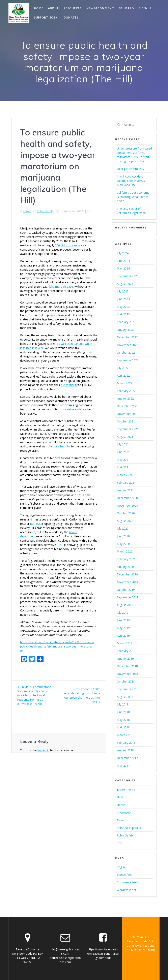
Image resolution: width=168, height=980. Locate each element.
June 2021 (123, 452)
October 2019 (126, 590)
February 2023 (126, 322)
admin (27, 211)
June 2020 (123, 536)
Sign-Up (145, 8)
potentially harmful (58, 446)
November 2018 (127, 674)
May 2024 (123, 268)
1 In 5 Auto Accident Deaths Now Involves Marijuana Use (131, 181)
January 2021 (125, 490)
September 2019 (128, 597)
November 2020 (127, 505)
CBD (60, 545)
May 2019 (123, 628)
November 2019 (127, 582)
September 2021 (128, 429)
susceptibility (69, 385)
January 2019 (125, 658)
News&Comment (100, 8)
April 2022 (123, 375)
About (53, 8)
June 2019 (123, 620)
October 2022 (126, 353)
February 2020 (126, 559)
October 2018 (126, 681)
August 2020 (125, 521)
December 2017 (127, 758)
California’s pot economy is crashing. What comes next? (133, 197)
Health (121, 797)
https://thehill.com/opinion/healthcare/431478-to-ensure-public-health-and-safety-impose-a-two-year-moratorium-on (58, 646)
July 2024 (123, 253)
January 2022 (125, 398)
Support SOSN (46, 17)
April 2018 (123, 727)
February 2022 (126, 391)
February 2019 (126, 651)
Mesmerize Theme (143, 950)
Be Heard (126, 8)
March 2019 (125, 643)
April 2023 (123, 314)
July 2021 (123, 444)
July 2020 (123, 528)
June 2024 (123, 261)
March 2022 (125, 383)
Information (125, 812)
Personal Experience (130, 828)
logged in (43, 750)
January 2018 (125, 750)
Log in (121, 867)
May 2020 (123, 544)
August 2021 (125, 437)
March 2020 (125, 551)
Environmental (126, 789)
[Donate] (70, 17)
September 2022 (128, 360)
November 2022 (127, 345)
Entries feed (125, 875)
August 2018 (125, 697)
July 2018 (123, 704)
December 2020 (127, 498)
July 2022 (123, 368)
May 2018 (123, 720)
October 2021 (126, 421)
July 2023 (123, 291)
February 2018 (126, 743)
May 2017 (123, 766)
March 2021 (125, 475)
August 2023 (125, 284)
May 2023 (123, 307)
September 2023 (128, 276)
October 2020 (126, 513)
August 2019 (125, 605)
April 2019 (123, 636)
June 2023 (123, 299)
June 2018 (123, 712)
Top (119, 843)
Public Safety (45, 211)
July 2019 (123, 613)
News (121, 820)
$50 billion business (68, 245)
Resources (73, 8)
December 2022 (127, 337)
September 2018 (128, 689)
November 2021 (127, 414)
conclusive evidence (73, 409)
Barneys (35, 524)
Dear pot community (130, 169)
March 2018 (125, 735)
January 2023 (125, 330)
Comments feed (127, 882)
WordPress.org (127, 890)
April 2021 (123, 467)
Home (39, 8)
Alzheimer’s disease (60, 287)
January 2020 (125, 567)
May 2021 (123, 460)
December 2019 (127, 574)
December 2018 (127, 666)
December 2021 (127, 406)
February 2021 (126, 483)
